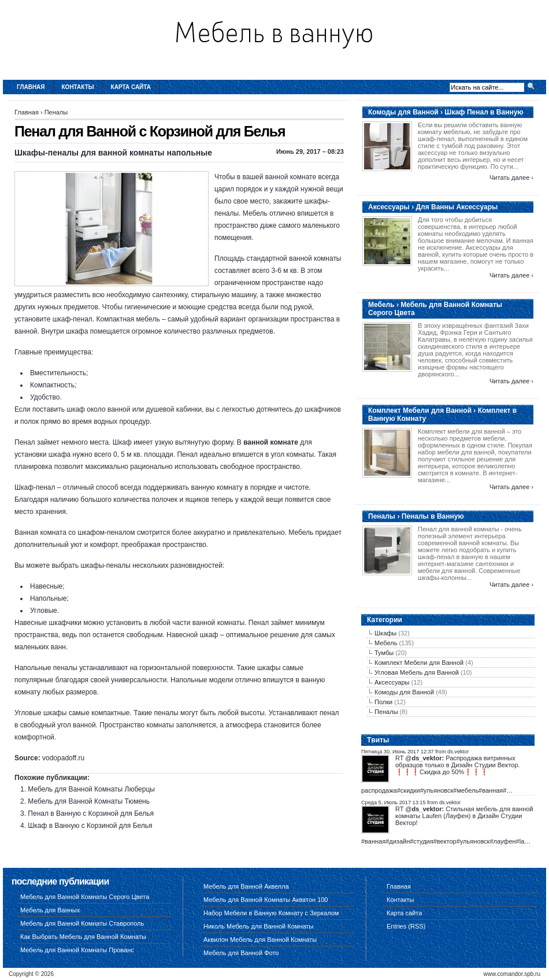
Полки (383, 702)
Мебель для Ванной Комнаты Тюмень (89, 801)
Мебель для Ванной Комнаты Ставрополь (82, 923)
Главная (31, 87)
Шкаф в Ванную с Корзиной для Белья (90, 826)
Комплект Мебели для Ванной (419, 663)
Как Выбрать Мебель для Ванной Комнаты (83, 937)
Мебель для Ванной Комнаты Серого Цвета (85, 897)
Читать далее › (511, 177)
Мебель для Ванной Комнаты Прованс (77, 950)
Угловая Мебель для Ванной (417, 672)
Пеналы (56, 112)
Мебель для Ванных (50, 910)
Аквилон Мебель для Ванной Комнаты (260, 940)
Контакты (78, 87)
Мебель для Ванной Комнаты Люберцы (91, 789)
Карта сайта (131, 87)
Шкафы (385, 633)
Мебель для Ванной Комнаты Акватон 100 (266, 900)
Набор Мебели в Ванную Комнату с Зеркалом (271, 913)
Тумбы (384, 653)
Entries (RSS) (406, 926)
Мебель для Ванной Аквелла (246, 886)
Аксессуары (392, 682)
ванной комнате (271, 442)
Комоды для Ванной (404, 692)
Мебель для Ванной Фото (241, 953)
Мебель (386, 643)
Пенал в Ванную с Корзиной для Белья (91, 813)
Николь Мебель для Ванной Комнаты (258, 926)
